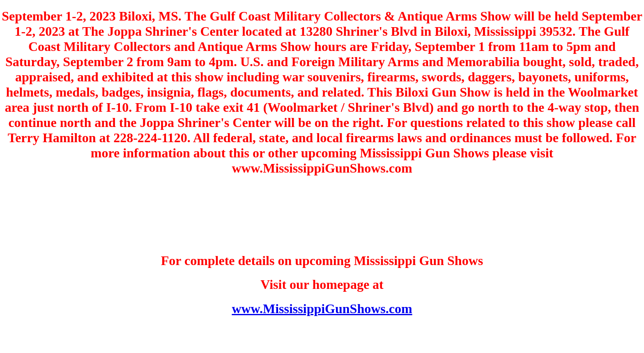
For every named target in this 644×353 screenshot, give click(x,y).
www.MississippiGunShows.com (322, 309)
